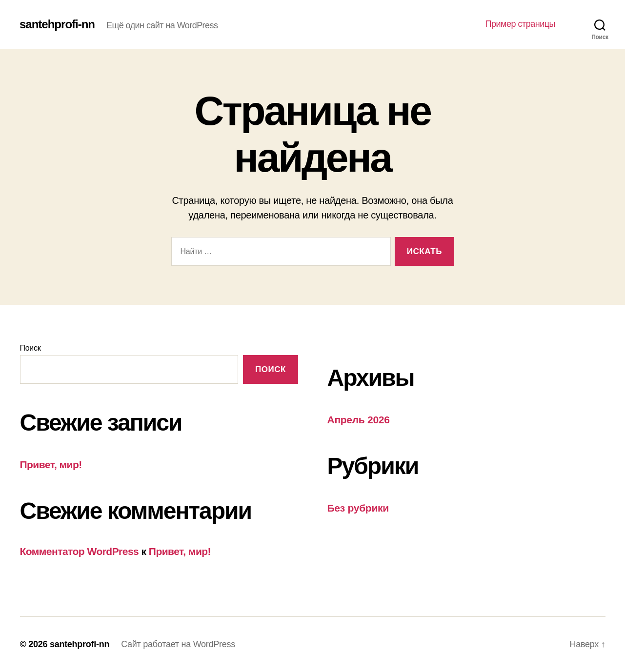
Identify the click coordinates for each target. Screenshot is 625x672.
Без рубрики (358, 508)
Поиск (30, 348)
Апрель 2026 (359, 420)
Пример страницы (520, 24)
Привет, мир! (51, 464)
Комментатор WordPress (80, 551)
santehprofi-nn (57, 24)
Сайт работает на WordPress (178, 644)
